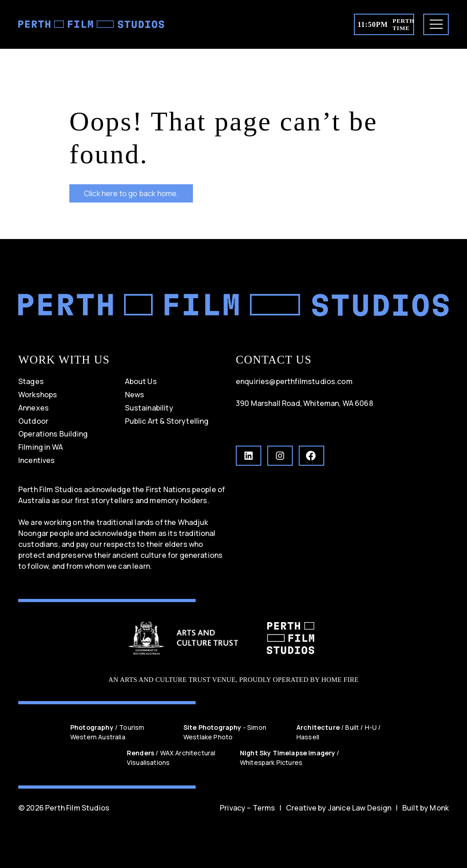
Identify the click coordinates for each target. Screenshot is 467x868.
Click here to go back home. (131, 193)
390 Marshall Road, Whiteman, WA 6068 (304, 403)
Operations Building (53, 434)
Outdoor (33, 421)
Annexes (34, 408)
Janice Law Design (360, 808)
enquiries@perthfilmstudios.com (294, 381)
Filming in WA (41, 447)
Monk (439, 808)
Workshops (38, 395)
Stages (31, 381)
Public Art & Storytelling (167, 421)
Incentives (37, 460)
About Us (141, 381)
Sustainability (149, 408)
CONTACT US (274, 360)
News (135, 395)
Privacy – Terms (247, 808)
